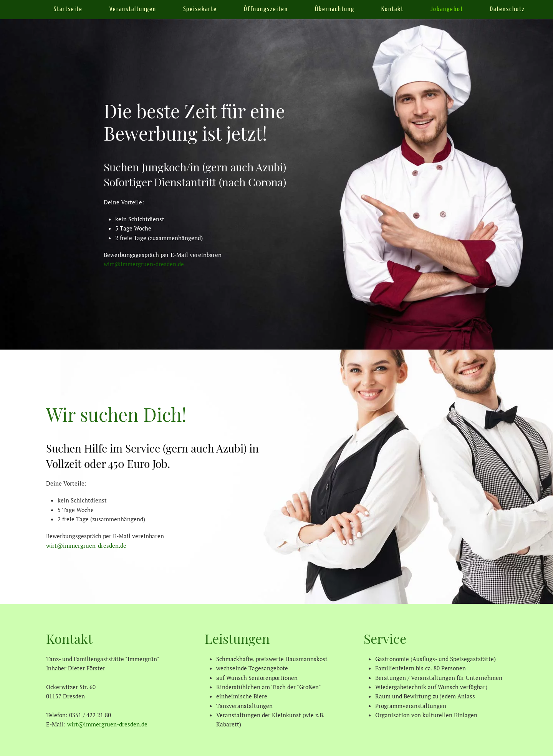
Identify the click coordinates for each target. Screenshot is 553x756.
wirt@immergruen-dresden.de (144, 264)
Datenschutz (507, 9)
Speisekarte (200, 9)
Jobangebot (447, 9)
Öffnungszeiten (266, 9)
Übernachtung (335, 9)
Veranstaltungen (133, 9)
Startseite (68, 9)
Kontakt (392, 9)
